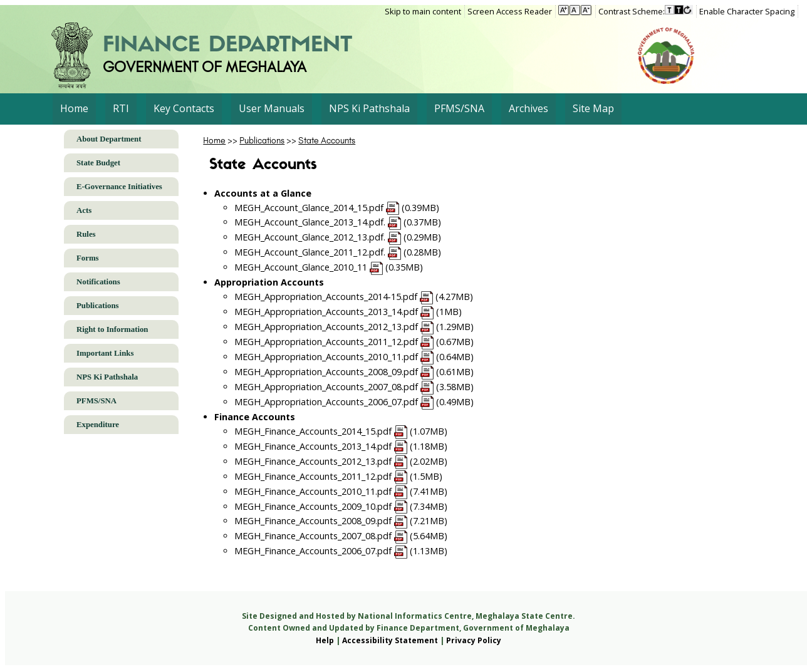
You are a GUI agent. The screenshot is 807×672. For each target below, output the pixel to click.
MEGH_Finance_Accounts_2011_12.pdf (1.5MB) (339, 476)
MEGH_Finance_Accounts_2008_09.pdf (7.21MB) (341, 521)
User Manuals (272, 108)
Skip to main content (423, 11)
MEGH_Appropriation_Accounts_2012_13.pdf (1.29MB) (354, 327)
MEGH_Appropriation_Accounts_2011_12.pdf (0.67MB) (354, 342)
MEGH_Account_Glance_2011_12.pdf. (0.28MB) (338, 252)
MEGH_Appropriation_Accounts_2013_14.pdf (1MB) (348, 312)
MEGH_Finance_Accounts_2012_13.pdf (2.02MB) (341, 461)
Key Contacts (184, 108)
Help (325, 640)
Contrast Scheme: (632, 11)
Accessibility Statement (390, 640)
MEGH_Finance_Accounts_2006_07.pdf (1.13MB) (341, 551)
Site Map (593, 108)
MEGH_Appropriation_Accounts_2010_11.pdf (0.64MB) (354, 357)
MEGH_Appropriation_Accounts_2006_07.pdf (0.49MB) (354, 402)
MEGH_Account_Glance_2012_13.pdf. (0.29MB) (338, 237)
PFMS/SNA (459, 108)
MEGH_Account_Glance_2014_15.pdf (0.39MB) (337, 208)
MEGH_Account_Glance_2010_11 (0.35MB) (329, 267)
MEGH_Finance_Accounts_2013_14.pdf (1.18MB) (341, 446)
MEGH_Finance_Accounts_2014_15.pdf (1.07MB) (341, 431)
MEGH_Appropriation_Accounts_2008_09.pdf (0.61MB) (354, 372)
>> (221, 140)
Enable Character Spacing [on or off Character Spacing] (747, 11)
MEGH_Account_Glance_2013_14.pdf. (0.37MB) (338, 222)
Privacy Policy (474, 640)
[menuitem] (425, 11)
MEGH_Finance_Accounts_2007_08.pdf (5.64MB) (341, 536)
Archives (528, 108)
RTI (121, 108)
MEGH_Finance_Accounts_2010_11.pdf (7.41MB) (341, 491)
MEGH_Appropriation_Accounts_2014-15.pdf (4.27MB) (354, 297)
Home (74, 108)
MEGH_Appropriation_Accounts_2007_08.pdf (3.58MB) (354, 387)
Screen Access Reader (510, 11)
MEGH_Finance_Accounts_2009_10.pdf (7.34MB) (341, 506)
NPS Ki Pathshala (369, 108)
